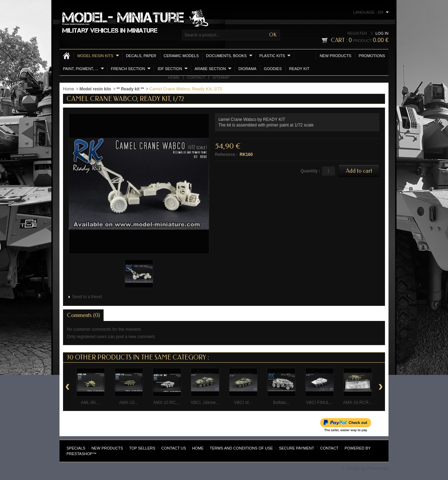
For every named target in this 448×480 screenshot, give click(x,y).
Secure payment (296, 448)
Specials (76, 448)
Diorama (247, 69)
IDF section (173, 68)
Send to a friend (87, 297)
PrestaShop (79, 454)
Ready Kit (299, 69)
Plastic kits (275, 56)
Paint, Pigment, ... (83, 68)
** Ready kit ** (130, 89)
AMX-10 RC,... (167, 403)
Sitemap (221, 77)
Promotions (372, 56)
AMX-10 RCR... (358, 403)
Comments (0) (83, 315)
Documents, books (229, 56)
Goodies (273, 69)
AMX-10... (129, 403)
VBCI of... (243, 403)
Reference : (226, 155)
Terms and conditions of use (241, 448)
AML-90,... (90, 403)
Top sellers (142, 448)
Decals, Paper (141, 56)
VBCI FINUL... (319, 403)
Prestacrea (378, 468)
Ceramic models (181, 56)
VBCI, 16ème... (205, 403)
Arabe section (213, 68)
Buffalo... (281, 403)
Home (174, 77)
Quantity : (310, 171)
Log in (382, 33)
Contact (196, 77)
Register (357, 33)
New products (335, 56)
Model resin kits (98, 56)
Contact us (174, 448)
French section (131, 68)
